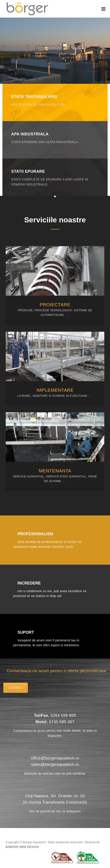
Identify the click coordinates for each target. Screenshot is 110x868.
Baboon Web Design (22, 847)
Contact (16, 688)
